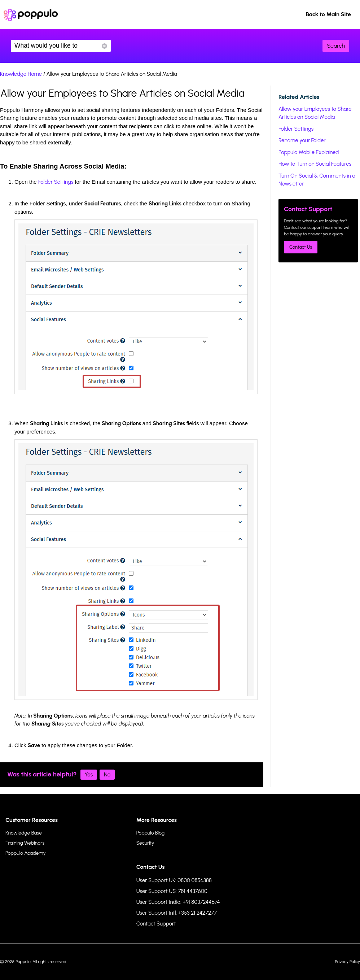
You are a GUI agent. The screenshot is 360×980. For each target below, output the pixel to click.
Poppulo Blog (150, 833)
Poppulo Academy (26, 853)
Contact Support (156, 924)
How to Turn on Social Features (315, 164)
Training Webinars (25, 843)
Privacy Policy (348, 962)
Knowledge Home (21, 74)
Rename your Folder (302, 140)
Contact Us (301, 247)
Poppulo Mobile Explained (309, 152)
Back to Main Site (328, 14)
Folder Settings (56, 182)
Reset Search (104, 46)
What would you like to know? (61, 46)
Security (145, 843)
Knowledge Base (24, 833)
